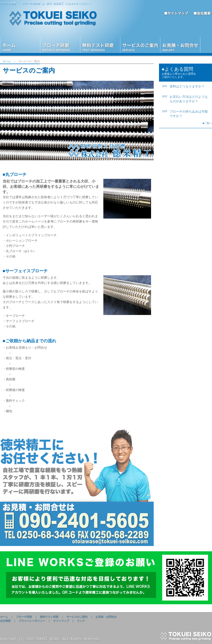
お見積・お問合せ (106, 617)
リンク (81, 621)
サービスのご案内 (77, 617)
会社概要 (5, 621)
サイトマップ (61, 621)
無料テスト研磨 (49, 617)
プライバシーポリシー (32, 621)
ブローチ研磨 (24, 617)
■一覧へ (207, 125)
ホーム (7, 61)
